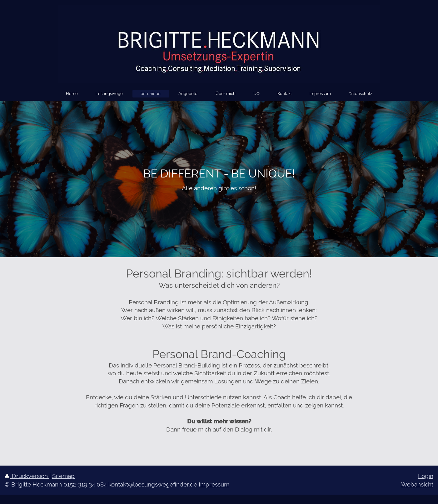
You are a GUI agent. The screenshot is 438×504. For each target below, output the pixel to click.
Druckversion (27, 476)
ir (269, 429)
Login (426, 476)
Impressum (214, 484)
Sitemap (63, 476)
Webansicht (417, 484)
